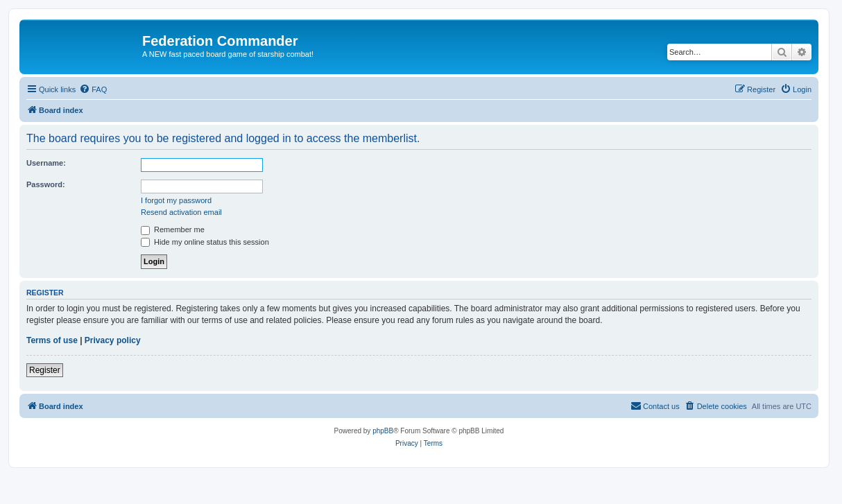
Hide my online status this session (205, 242)
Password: (46, 184)
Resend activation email (181, 212)
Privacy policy (113, 340)
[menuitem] (93, 89)
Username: (46, 163)
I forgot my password (176, 200)
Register (45, 370)
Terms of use (52, 340)
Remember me (173, 229)
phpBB (383, 431)
